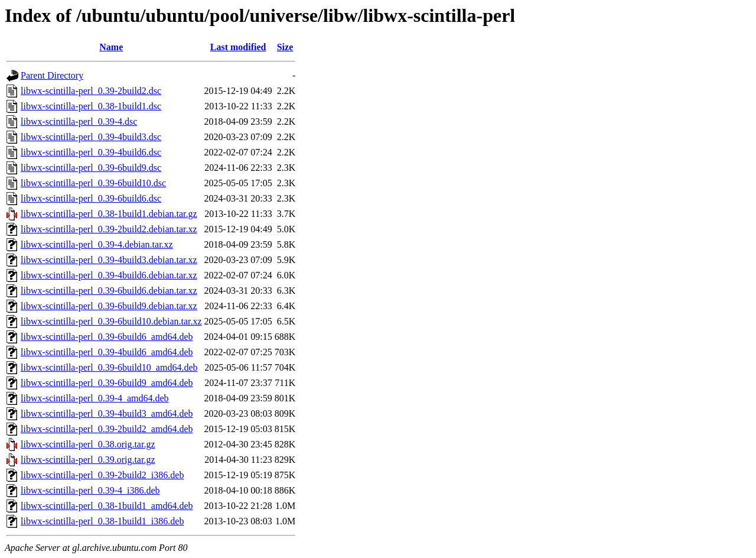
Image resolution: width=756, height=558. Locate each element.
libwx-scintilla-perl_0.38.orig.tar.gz (88, 444)
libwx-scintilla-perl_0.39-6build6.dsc (91, 198)
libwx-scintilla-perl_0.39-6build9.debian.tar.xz (109, 306)
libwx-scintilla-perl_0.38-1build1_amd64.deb (107, 506)
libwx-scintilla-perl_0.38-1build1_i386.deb (102, 521)
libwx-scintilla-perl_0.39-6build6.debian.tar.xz (109, 291)
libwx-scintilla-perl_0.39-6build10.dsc (93, 183)
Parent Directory (52, 75)
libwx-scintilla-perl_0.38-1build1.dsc (91, 106)
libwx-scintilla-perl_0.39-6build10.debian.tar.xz (111, 321)
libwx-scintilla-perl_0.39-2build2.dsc (91, 91)
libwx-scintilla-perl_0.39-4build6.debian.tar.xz (109, 275)
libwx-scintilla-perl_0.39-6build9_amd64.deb (107, 383)
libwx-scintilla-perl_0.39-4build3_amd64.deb (107, 413)
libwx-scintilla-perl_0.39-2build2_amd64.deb (107, 429)
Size (285, 47)
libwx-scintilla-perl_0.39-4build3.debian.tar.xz (109, 260)
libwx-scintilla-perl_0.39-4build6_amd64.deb (107, 352)
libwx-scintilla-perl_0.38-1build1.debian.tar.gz (109, 214)
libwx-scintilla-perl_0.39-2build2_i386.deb (102, 475)
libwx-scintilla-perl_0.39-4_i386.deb (90, 490)
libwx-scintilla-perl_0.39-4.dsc (79, 121)
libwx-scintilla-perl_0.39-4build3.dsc (91, 137)
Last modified (238, 47)
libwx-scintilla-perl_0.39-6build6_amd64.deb (107, 337)
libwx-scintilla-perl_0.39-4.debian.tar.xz (97, 244)
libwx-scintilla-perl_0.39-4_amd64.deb (95, 398)
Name (111, 47)
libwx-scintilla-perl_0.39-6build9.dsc (91, 168)
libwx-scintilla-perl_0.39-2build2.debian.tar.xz (109, 229)
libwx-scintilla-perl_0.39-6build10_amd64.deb (109, 367)
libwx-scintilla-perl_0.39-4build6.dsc (91, 152)
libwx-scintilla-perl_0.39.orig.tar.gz (88, 460)
